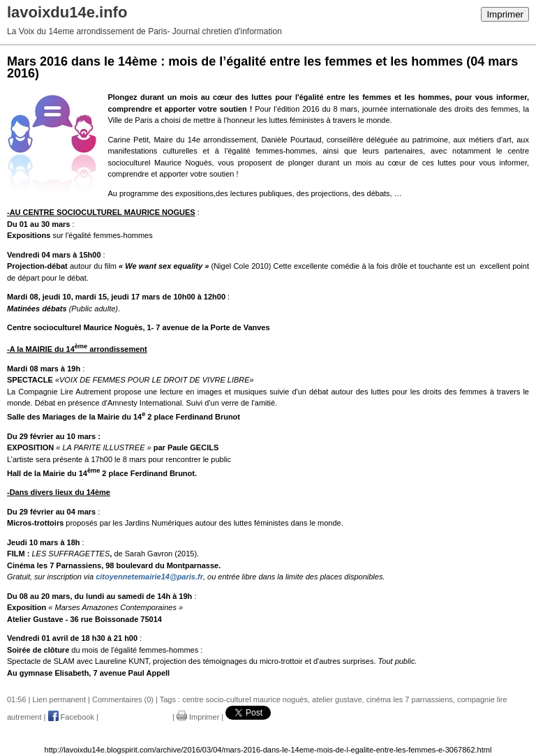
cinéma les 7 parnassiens (410, 699)
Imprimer (505, 14)
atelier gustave (337, 699)
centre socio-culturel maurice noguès (245, 699)
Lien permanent (59, 699)
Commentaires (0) (123, 699)
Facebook (71, 717)
